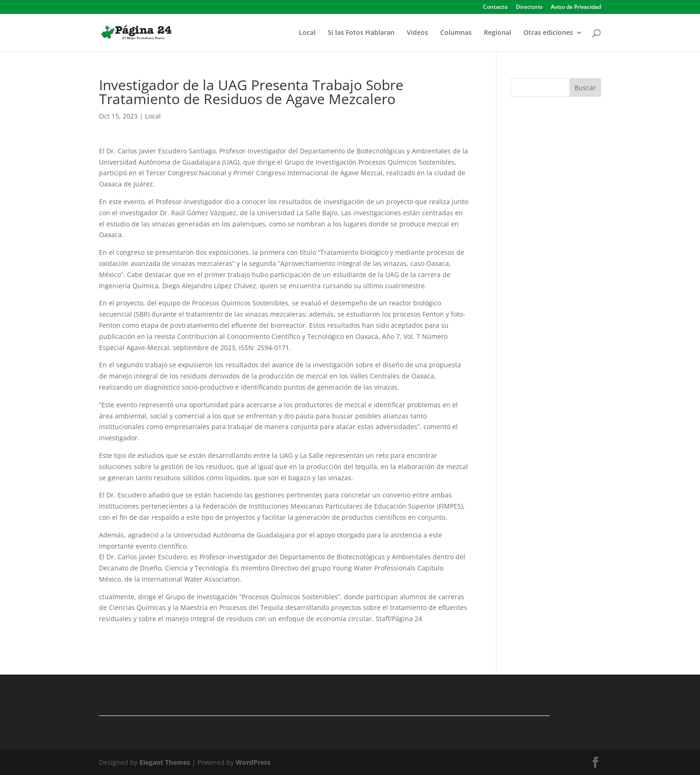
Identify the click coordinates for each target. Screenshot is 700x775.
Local (307, 33)
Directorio (529, 7)
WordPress (253, 762)
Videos (417, 33)
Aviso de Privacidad (576, 7)
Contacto (495, 7)
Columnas (456, 33)
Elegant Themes (165, 762)
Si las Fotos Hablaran (361, 33)
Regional (498, 33)
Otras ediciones (548, 33)
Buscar (585, 88)
